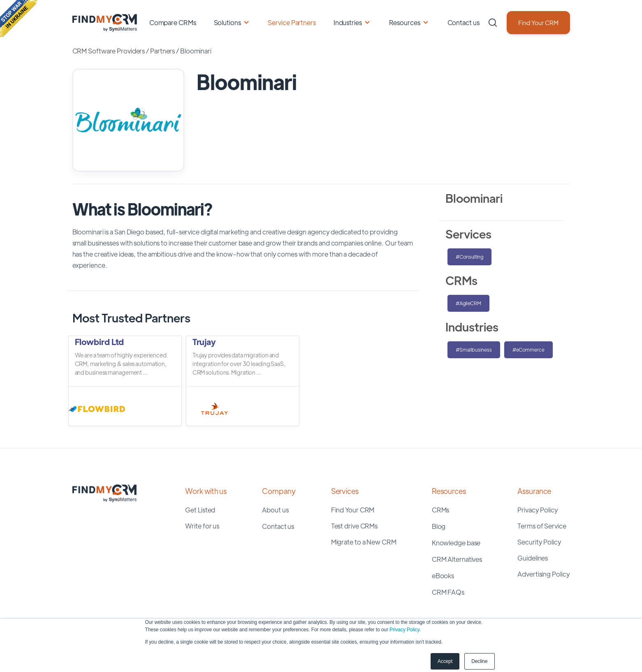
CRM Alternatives (457, 559)
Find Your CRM (538, 22)
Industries (348, 22)
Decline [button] (479, 661)
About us (275, 510)
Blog (439, 526)
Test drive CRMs (355, 526)
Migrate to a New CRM (364, 542)
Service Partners (292, 22)
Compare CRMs (173, 22)
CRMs (441, 510)
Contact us (464, 22)
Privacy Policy (404, 630)
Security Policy (539, 542)
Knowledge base (456, 543)
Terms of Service (542, 526)
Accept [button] (445, 661)
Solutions (227, 22)
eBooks (443, 576)
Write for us (202, 526)
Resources (405, 22)
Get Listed (200, 510)
